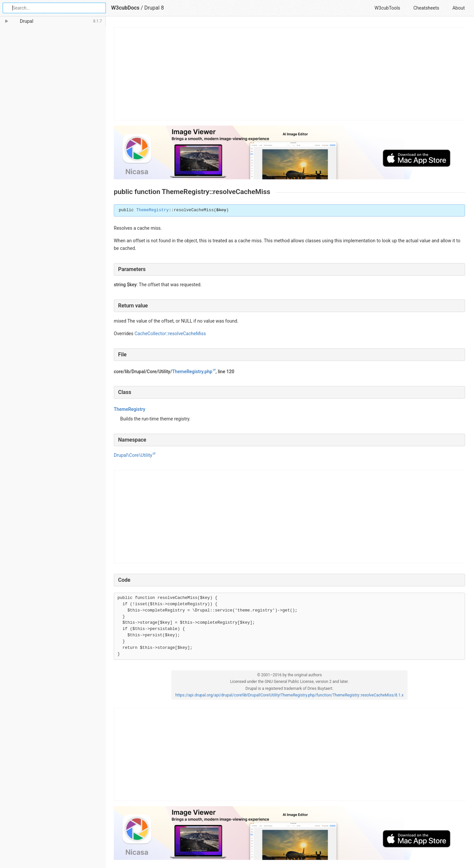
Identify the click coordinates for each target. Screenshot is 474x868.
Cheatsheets (426, 8)
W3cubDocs (125, 8)
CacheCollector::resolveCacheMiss (170, 334)
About (459, 8)
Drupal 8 (154, 8)
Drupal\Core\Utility (133, 455)
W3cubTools (387, 8)
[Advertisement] (290, 74)
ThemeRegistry (152, 210)
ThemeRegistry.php (192, 372)
